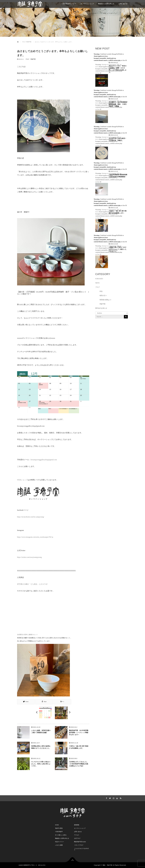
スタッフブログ (79, 845)
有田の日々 (103, 296)
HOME (57, 825)
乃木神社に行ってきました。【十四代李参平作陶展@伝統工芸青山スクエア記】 (79, 764)
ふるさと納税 (59, 845)
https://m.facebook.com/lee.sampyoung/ (31, 517)
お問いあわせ (123, 4)
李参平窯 (33, 59)
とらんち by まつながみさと (82, 849)
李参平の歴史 (59, 828)
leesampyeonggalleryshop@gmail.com (44, 460)
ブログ (27, 59)
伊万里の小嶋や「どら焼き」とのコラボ (32, 584)
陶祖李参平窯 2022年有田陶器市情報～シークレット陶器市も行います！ (79, 732)
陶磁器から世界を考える (106, 4)
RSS (120, 798)
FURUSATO (99, 279)
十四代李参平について (69, 4)
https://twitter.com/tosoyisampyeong (29, 557)
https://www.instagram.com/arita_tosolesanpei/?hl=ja (35, 537)
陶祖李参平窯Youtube (80, 842)
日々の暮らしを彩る (61, 835)
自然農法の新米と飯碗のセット (27, 635)
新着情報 (77, 825)
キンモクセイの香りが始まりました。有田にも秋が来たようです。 (41, 764)
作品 (101, 291)
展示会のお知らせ (101, 308)
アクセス (77, 835)
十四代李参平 (59, 831)
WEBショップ (22, 480)
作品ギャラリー (60, 842)
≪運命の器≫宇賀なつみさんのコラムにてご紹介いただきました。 (118, 249)
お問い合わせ (78, 831)
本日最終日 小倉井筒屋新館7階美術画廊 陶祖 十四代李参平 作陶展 (118, 104)
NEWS (97, 283)
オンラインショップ (87, 4)
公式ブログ (77, 838)
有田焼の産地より (105, 300)
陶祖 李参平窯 (107, 865)
